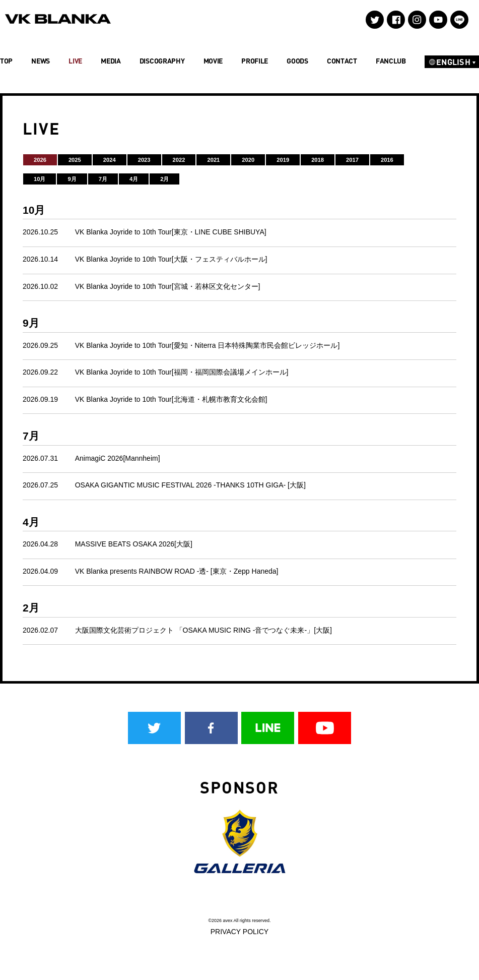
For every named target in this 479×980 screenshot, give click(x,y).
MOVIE (213, 61)
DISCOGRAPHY (162, 61)
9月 (72, 179)
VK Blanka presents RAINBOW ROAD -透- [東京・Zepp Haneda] (177, 571)
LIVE (75, 61)
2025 (75, 160)
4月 (134, 179)
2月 (164, 179)
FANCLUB (391, 61)
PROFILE (255, 61)
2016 (387, 160)
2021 (213, 160)
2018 (318, 160)
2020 (248, 160)
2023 (144, 160)
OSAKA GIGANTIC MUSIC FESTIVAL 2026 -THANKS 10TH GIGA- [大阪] (190, 485)
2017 (352, 160)
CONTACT (342, 61)
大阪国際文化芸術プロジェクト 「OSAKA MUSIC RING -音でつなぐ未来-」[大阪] (203, 630)
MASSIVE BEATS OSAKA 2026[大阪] (134, 544)
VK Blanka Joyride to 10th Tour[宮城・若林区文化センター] (168, 286)
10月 (40, 179)
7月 (103, 179)
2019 (283, 160)
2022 (179, 160)
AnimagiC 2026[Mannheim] (118, 458)
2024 (110, 160)
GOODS (297, 61)
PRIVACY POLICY (239, 932)
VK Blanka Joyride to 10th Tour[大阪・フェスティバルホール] (171, 259)
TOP (6, 61)
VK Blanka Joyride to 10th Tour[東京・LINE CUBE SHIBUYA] (171, 232)
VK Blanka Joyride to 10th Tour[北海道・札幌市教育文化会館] (171, 399)
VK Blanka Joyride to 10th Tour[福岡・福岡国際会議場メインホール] (182, 372)
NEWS (41, 61)
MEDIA (111, 61)
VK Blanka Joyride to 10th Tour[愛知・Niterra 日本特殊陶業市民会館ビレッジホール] (208, 345)
